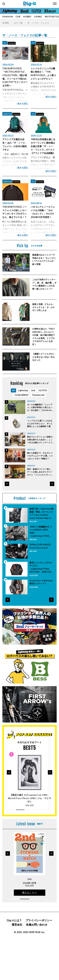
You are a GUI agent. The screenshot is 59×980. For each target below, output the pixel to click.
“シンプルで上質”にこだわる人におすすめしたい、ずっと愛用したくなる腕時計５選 (40, 423)
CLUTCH (43, 390)
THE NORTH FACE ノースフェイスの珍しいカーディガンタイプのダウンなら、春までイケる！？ (14, 212)
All (13, 390)
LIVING (38, 17)
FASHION (8, 17)
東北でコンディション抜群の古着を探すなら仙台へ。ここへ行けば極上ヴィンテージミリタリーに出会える (40, 440)
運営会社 (17, 925)
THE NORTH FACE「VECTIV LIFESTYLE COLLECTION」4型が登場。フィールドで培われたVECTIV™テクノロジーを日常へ (15, 77)
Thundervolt (38, 395)
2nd (5, 43)
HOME (6, 23)
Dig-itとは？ (14, 920)
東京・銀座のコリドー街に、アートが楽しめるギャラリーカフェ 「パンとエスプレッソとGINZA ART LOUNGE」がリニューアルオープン (40, 472)
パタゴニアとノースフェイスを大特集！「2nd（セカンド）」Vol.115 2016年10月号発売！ (43, 212)
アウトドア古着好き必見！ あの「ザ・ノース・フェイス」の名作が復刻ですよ (15, 144)
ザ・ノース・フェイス (38, 23)
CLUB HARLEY (22, 395)
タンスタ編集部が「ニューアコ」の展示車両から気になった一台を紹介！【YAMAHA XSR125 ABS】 (40, 408)
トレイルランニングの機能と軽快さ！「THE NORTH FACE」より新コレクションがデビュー (43, 74)
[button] (7, 484)
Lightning (7, 114)
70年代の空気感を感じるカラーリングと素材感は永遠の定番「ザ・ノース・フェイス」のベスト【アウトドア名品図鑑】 (43, 146)
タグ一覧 (18, 23)
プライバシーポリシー (39, 920)
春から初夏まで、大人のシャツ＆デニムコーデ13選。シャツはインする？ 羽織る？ (40, 456)
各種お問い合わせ (37, 925)
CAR (18, 17)
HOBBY (27, 17)
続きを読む (23, 104)
